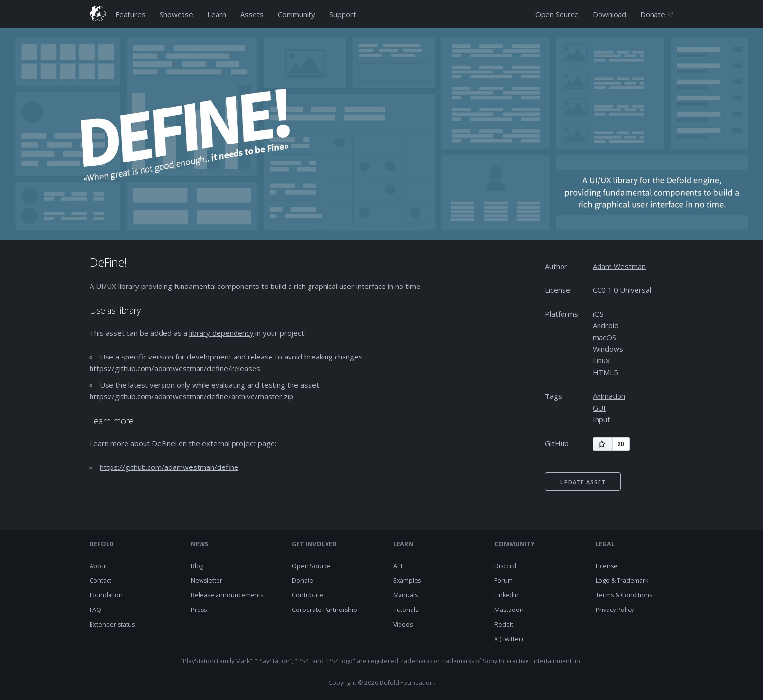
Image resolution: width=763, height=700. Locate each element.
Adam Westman (619, 266)
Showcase (176, 14)
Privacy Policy (615, 610)
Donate (303, 581)
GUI (599, 408)
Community (297, 14)
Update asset (583, 482)
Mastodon (509, 610)
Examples (407, 581)
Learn (217, 14)
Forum (504, 581)
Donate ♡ (657, 14)
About (98, 566)
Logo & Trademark (622, 581)
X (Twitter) (509, 639)
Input (601, 419)
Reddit (504, 624)
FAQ (95, 610)
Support (343, 14)
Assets (252, 14)
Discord (505, 566)
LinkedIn (507, 595)
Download (609, 14)
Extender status (112, 624)
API (398, 566)
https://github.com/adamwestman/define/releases (175, 368)
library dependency (221, 333)
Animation (609, 396)
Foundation (106, 595)
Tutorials (406, 610)
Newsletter (207, 581)
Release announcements (227, 595)
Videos (403, 624)
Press (199, 610)
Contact (100, 581)
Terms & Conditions (624, 595)
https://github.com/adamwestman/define (169, 467)
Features (130, 14)
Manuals (405, 595)
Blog (197, 566)
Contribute (308, 595)
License (607, 566)
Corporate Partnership (325, 610)
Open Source (557, 14)
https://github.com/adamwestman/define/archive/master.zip (191, 396)
